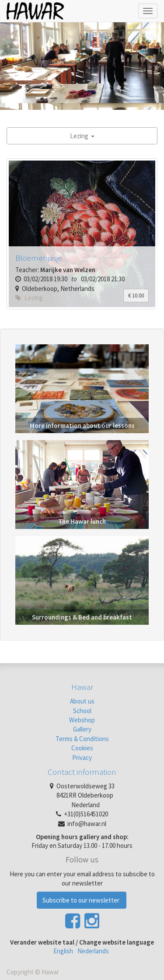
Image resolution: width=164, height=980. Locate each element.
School (82, 711)
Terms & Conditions (82, 739)
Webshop (82, 720)
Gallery (82, 729)
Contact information (82, 772)
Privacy (82, 758)
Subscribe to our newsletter (82, 900)
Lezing (82, 136)
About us (82, 701)
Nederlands (93, 951)
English (63, 951)
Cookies (82, 748)
